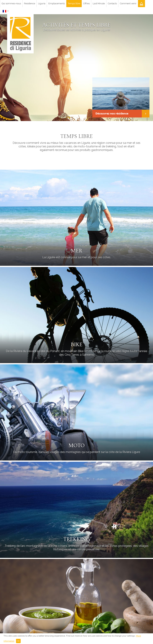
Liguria (42, 3)
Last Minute (99, 3)
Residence (30, 3)
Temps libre (74, 3)
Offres (86, 3)
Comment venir (128, 3)
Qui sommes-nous (11, 3)
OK (18, 641)
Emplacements (57, 3)
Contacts (112, 3)
